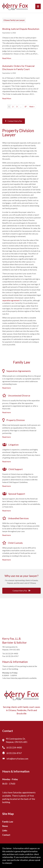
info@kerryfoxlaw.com (17, 759)
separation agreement (11, 300)
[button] (14, 121)
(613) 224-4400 (14, 747)
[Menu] (38, 6)
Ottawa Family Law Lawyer (14, 20)
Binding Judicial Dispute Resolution (21, 29)
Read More (7, 58)
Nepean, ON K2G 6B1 (17, 742)
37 (25, 106)
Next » (32, 106)
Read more (7, 388)
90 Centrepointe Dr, (16, 739)
